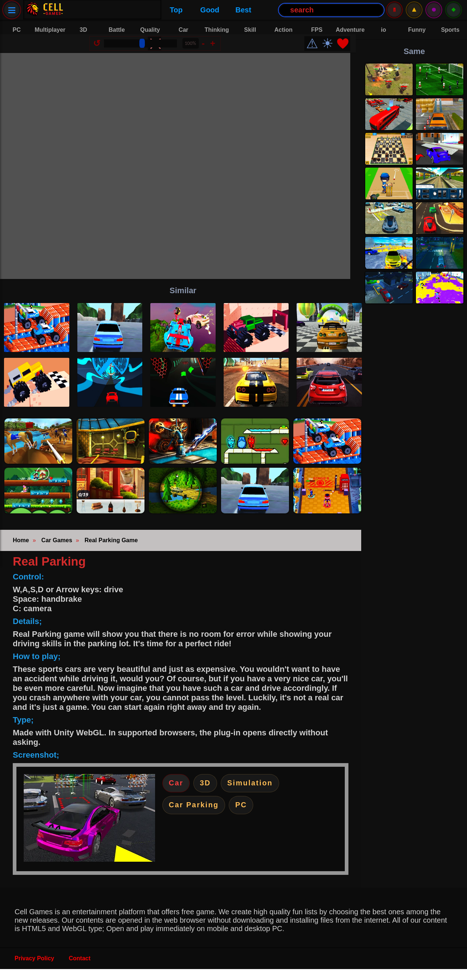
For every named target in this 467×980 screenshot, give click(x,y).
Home (21, 551)
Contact (80, 969)
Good (118, 10)
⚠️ (414, 10)
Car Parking (197, 819)
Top (84, 10)
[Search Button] (239, 10)
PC (250, 819)
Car (178, 795)
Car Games (57, 551)
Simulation (260, 795)
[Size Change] (146, 49)
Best (151, 10)
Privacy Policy (34, 969)
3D (211, 795)
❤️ (348, 49)
